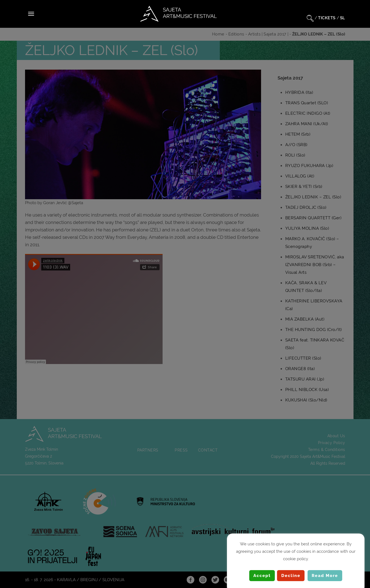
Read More (325, 576)
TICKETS (327, 18)
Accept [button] (262, 576)
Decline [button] (291, 576)
